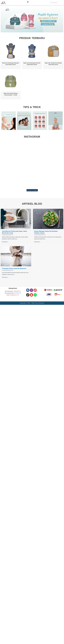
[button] (28, 2)
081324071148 (18, 293)
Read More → (5, 242)
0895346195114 (17, 291)
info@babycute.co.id (14, 295)
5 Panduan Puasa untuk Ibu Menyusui (14, 268)
